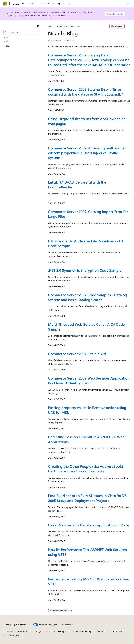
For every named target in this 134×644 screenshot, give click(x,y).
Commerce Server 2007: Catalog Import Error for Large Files (88, 214)
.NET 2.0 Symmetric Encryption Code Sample (85, 270)
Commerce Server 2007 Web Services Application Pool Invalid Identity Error (89, 380)
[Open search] (121, 4)
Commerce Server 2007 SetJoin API (77, 354)
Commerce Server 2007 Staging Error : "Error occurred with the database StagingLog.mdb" (85, 91)
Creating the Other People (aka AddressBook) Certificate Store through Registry (86, 469)
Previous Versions (25, 631)
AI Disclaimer (9, 631)
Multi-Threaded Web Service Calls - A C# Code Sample (86, 326)
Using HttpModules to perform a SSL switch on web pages (87, 121)
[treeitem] (22, 38)
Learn (50, 26)
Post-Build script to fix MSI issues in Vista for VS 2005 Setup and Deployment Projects (87, 498)
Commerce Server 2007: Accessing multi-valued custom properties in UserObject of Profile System (87, 153)
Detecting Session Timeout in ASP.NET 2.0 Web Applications (86, 439)
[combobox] (22, 32)
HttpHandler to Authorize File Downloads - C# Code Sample (86, 243)
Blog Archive (61, 26)
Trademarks (116, 631)
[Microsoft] (5, 4)
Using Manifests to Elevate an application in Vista (88, 525)
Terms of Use (102, 631)
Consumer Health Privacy (80, 631)
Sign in (128, 4)
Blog (38, 631)
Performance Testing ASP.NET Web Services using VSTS (89, 581)
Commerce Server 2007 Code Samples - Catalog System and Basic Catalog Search (88, 297)
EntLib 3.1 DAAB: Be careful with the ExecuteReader (77, 184)
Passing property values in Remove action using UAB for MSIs (87, 410)
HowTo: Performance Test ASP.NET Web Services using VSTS (87, 552)
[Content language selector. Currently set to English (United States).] (16, 625)
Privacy (61, 631)
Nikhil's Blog (75, 26)
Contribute (50, 631)
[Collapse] (38, 26)
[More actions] (128, 26)
